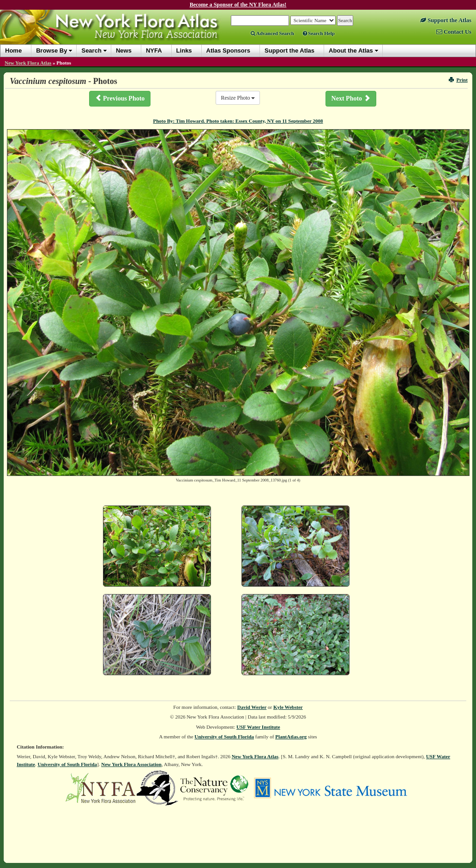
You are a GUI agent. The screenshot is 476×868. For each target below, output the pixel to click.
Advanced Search (272, 33)
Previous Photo (120, 98)
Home (13, 51)
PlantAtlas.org (291, 737)
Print (458, 80)
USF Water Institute (258, 727)
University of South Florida (224, 737)
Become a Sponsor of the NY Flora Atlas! (238, 5)
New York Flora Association (131, 764)
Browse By (51, 51)
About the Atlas (351, 51)
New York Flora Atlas (28, 63)
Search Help (319, 33)
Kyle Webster (288, 707)
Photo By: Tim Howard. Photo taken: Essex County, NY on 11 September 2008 (238, 121)
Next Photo (351, 98)
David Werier (252, 707)
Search (91, 51)
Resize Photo (238, 98)
